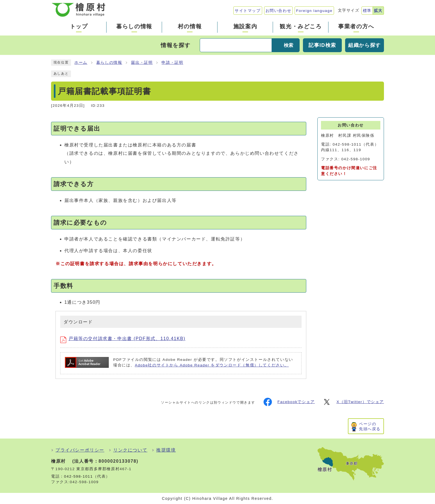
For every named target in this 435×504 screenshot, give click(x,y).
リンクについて (130, 450)
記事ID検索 (322, 45)
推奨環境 (166, 450)
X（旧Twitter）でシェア (353, 402)
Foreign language (314, 11)
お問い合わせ (279, 11)
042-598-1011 (79, 476)
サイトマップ (248, 11)
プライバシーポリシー (80, 450)
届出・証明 (142, 63)
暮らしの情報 (109, 63)
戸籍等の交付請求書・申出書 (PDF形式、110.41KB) (123, 339)
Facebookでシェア (289, 402)
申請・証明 (172, 63)
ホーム (81, 63)
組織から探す (365, 45)
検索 (289, 45)
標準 (367, 11)
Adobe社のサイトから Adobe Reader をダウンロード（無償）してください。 (212, 365)
